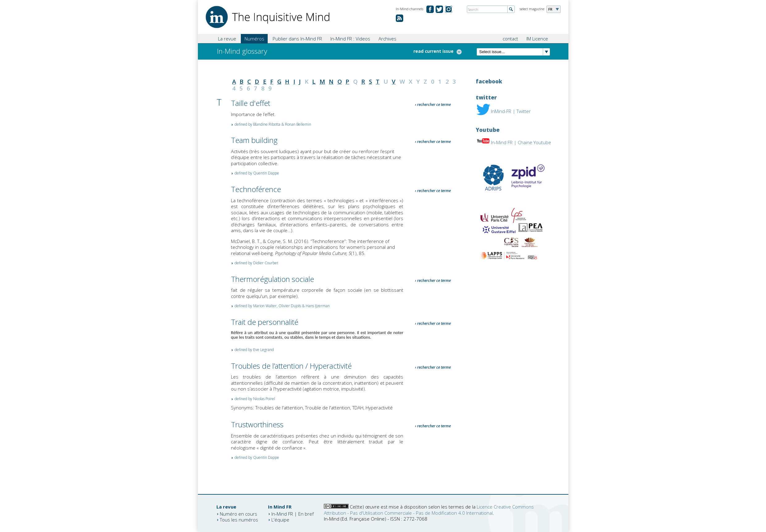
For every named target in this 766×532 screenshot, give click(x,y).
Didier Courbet (266, 263)
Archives (387, 39)
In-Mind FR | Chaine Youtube (521, 142)
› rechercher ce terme (433, 105)
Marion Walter (265, 306)
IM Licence (537, 39)
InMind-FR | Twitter (511, 111)
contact (510, 39)
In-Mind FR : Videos (350, 39)
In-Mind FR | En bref (293, 513)
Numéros (254, 39)
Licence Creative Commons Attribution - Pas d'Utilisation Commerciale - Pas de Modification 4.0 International (429, 510)
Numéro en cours (239, 513)
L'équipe (280, 520)
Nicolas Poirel (264, 399)
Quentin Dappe (266, 173)
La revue (227, 39)
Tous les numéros (239, 520)
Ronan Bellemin (298, 124)
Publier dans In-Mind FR (297, 39)
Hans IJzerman (318, 306)
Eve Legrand (264, 350)
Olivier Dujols (290, 306)
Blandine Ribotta (267, 124)
